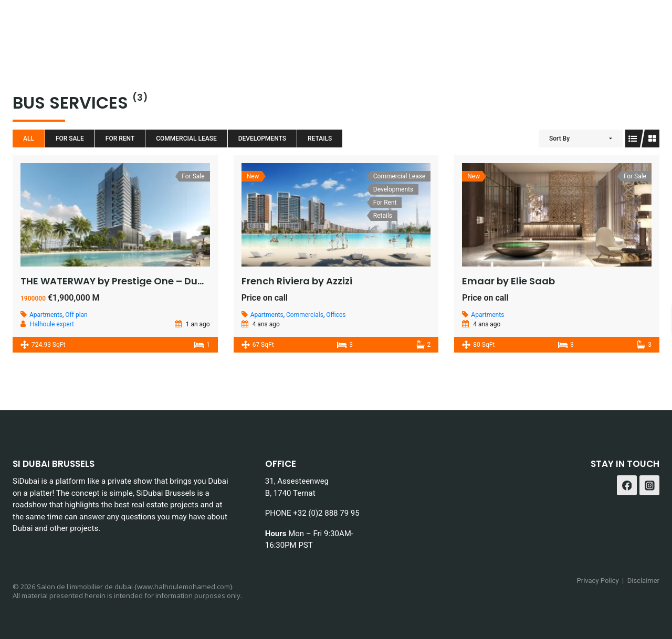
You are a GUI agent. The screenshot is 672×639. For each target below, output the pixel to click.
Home (140, 26)
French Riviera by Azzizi (297, 281)
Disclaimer (643, 581)
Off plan (76, 315)
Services (266, 26)
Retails (320, 139)
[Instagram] (648, 26)
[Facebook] (621, 26)
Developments (262, 139)
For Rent (120, 139)
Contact (569, 26)
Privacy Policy (598, 581)
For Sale (70, 139)
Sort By (559, 139)
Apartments (46, 315)
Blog (359, 26)
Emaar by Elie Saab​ (508, 281)
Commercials (305, 315)
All (29, 139)
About (318, 26)
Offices (336, 315)
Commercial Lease (186, 139)
